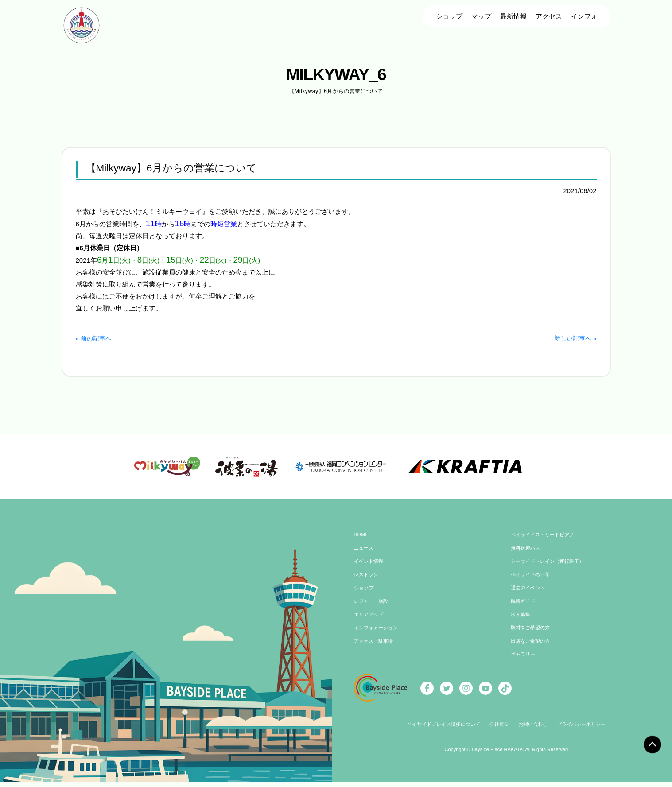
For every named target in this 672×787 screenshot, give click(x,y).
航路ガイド (524, 608)
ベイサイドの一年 (532, 581)
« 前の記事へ (95, 338)
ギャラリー (524, 661)
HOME (362, 541)
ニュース (365, 554)
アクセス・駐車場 (375, 647)
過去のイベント (529, 594)
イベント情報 (370, 568)
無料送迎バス (527, 554)
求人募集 (521, 621)
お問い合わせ (535, 731)
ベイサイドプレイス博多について (439, 731)
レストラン (367, 581)
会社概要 (499, 731)
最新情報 (513, 16)
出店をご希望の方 (532, 647)
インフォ (584, 16)
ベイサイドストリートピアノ (545, 541)
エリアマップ (370, 621)
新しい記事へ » (574, 338)
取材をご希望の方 (532, 634)
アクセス (549, 16)
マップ (481, 16)
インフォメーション (378, 634)
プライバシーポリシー (587, 731)
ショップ (449, 16)
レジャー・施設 (373, 608)
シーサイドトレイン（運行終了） (551, 568)
